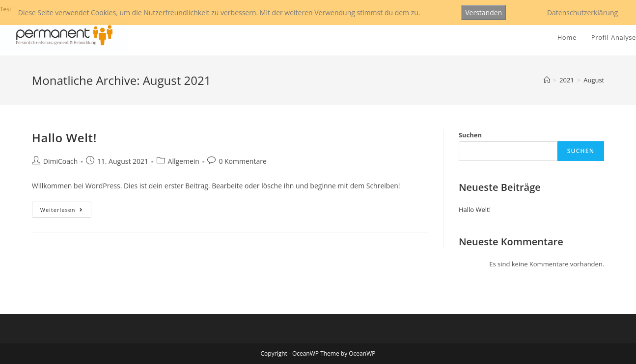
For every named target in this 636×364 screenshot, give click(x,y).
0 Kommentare (242, 161)
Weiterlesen (66, 211)
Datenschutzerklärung (582, 13)
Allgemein (184, 161)
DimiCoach (61, 161)
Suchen (470, 135)
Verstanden (484, 13)
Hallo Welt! (64, 138)
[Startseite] (547, 80)
